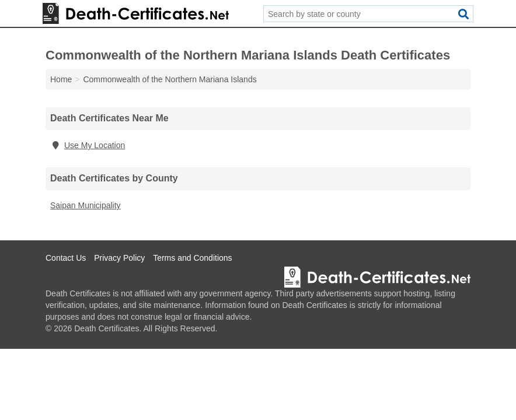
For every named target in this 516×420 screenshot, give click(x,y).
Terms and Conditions (192, 258)
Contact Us (66, 258)
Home (61, 79)
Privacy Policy (119, 258)
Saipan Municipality (86, 205)
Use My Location (88, 145)
